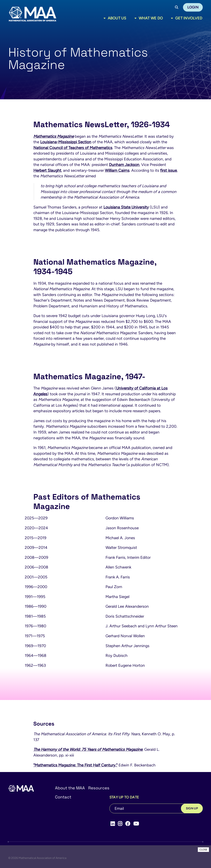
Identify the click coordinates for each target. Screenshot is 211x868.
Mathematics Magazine (54, 136)
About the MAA (70, 788)
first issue (168, 170)
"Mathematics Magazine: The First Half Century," (75, 765)
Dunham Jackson (124, 165)
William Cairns (117, 170)
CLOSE (203, 850)
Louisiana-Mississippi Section (66, 142)
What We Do (151, 18)
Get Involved (189, 18)
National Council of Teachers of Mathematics (73, 148)
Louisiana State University (126, 207)
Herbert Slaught (47, 170)
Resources (99, 788)
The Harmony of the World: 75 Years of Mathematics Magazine (88, 749)
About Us (117, 18)
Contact (63, 797)
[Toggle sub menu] (105, 18)
